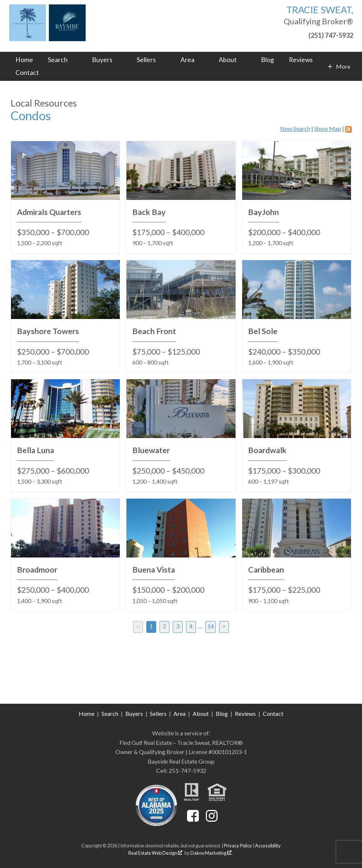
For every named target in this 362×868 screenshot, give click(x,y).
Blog (268, 60)
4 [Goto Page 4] (191, 626)
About (201, 713)
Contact (27, 73)
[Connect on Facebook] (193, 819)
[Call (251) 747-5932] (318, 34)
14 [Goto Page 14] (211, 626)
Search (110, 713)
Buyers (134, 713)
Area (180, 713)
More (343, 67)
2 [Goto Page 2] (164, 626)
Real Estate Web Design (155, 853)
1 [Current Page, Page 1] (151, 626)
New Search (295, 128)
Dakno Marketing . (212, 853)
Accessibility (268, 846)
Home (24, 60)
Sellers (158, 713)
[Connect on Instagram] (212, 819)
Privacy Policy (238, 846)
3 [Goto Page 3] (178, 626)
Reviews (301, 60)
